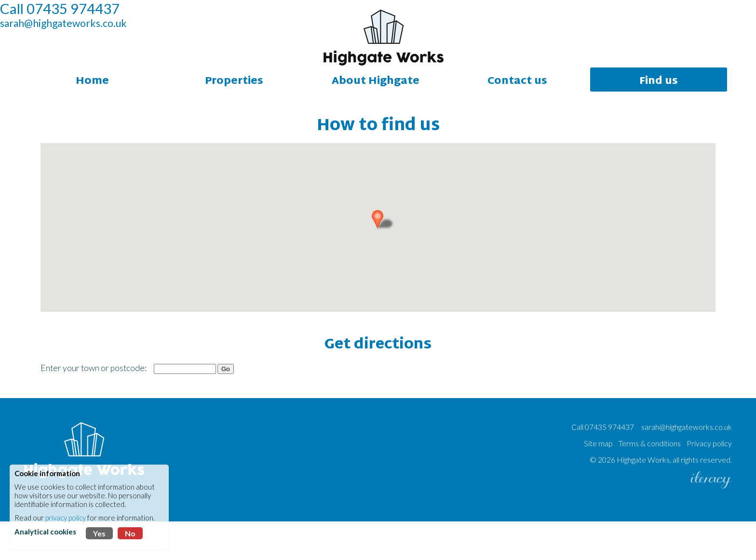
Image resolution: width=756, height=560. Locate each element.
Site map (598, 482)
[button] (385, 257)
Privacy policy (709, 482)
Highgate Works (643, 498)
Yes (99, 533)
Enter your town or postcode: (94, 407)
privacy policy (66, 518)
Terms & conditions (650, 482)
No (130, 533)
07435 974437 (609, 465)
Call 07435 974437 (84, 33)
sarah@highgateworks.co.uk (88, 47)
